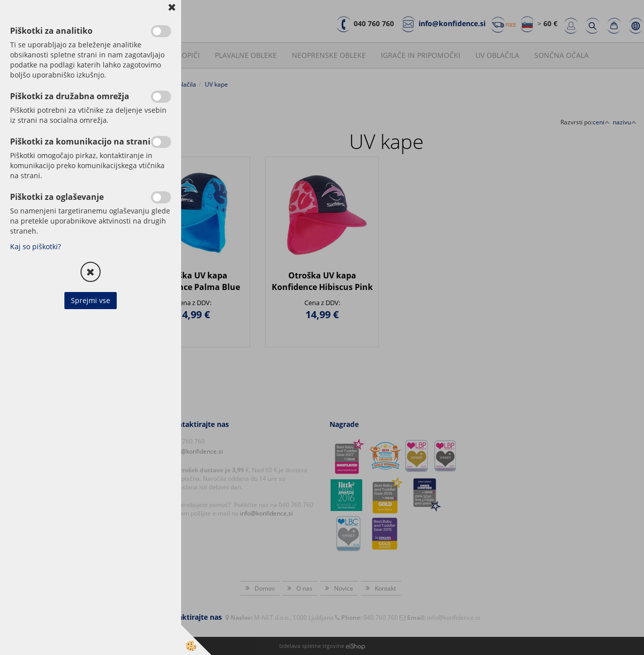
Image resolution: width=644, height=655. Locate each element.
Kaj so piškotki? (35, 246)
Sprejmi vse (91, 300)
